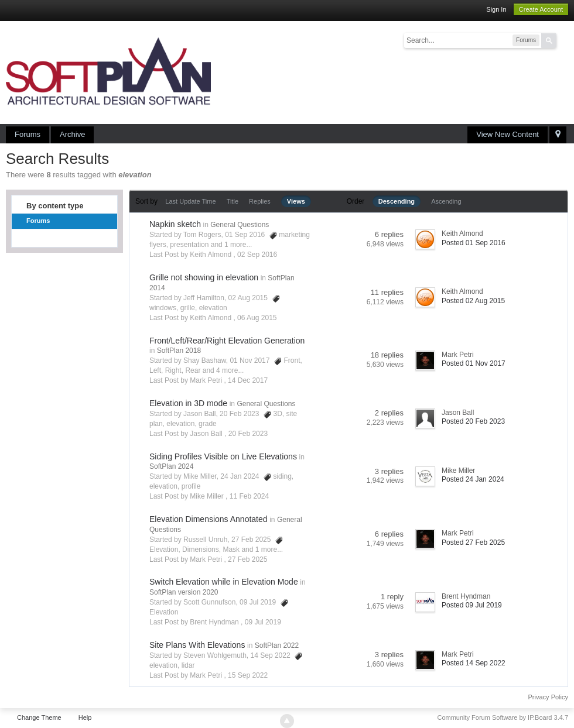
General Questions (240, 225)
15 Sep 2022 (248, 675)
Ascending (446, 201)
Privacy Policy (548, 697)
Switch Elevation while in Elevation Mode (224, 582)
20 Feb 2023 (248, 434)
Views (296, 201)
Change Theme (39, 717)
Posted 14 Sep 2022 (474, 663)
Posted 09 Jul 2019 (472, 605)
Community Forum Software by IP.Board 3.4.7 (503, 717)
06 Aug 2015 (257, 318)
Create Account (541, 9)
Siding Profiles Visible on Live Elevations (223, 456)
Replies (260, 201)
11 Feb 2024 (249, 496)
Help (85, 717)
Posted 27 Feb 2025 (473, 542)
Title (233, 201)
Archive (72, 134)
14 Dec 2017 (248, 380)
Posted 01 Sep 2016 (474, 243)
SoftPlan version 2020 (184, 592)
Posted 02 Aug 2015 (473, 301)
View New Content (508, 134)
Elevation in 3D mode (188, 403)
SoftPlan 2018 (179, 351)
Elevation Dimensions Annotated (209, 519)
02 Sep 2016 (257, 255)
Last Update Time (190, 201)
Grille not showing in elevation (204, 277)
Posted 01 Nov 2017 (474, 363)
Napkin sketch (175, 224)
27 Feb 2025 (247, 559)
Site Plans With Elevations (197, 645)
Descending (397, 201)
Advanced (563, 40)
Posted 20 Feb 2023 (473, 421)
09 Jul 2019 (263, 622)
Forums (28, 134)
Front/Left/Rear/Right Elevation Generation (227, 341)
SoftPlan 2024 (171, 466)
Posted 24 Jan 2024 (473, 479)
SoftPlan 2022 (277, 645)
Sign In (496, 9)
